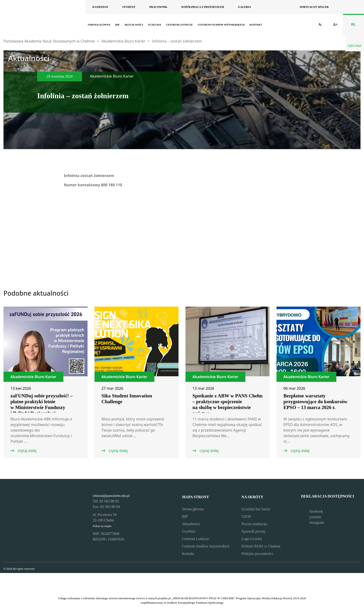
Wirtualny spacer (314, 7)
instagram (313, 522)
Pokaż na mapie (102, 526)
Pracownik (158, 7)
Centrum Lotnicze (179, 25)
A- (320, 25)
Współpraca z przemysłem (203, 7)
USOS (246, 516)
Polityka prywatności (257, 554)
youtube (311, 517)
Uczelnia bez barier (256, 509)
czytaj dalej (27, 451)
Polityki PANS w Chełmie (261, 546)
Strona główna (99, 25)
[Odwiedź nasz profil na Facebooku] (265, 7)
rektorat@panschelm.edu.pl (111, 496)
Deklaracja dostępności (328, 498)
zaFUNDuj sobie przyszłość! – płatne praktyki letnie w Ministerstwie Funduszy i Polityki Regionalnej (42, 404)
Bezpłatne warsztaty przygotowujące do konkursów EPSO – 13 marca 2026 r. (315, 402)
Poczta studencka (254, 524)
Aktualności (134, 25)
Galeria (244, 7)
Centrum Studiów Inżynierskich (221, 25)
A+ (335, 25)
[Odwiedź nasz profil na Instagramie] (286, 7)
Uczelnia (154, 25)
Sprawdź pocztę (253, 531)
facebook (312, 511)
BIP (117, 25)
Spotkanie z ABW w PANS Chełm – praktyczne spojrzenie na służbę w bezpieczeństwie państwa (227, 404)
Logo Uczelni (252, 539)
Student (129, 7)
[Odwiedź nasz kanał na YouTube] (275, 7)
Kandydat (100, 7)
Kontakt (256, 25)
